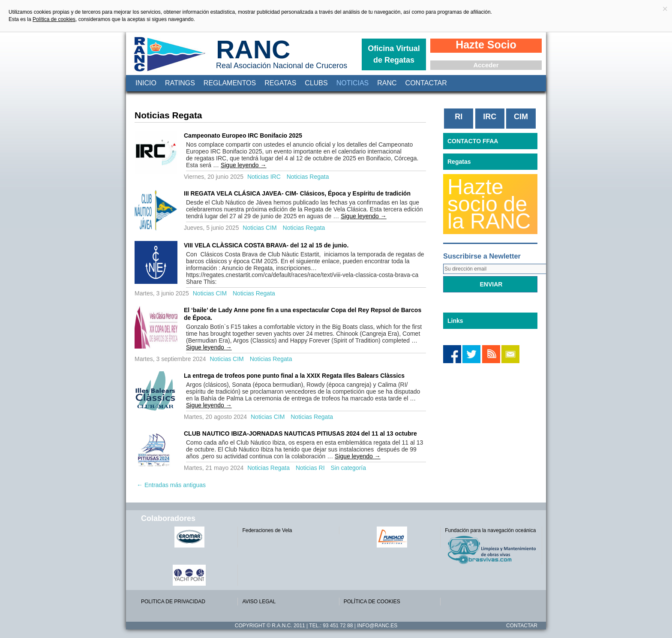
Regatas (280, 83)
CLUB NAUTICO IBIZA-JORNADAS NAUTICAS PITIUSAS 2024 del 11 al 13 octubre (300, 433)
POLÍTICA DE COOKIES (372, 602)
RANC (253, 50)
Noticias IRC (264, 177)
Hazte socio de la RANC (489, 204)
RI (459, 117)
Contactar (426, 83)
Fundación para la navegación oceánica (490, 530)
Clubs (316, 83)
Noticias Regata (308, 177)
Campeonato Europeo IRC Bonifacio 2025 (243, 135)
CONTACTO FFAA (473, 141)
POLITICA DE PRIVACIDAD (173, 602)
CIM (521, 117)
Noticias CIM (259, 228)
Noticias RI (310, 468)
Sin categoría (348, 468)
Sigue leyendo (244, 165)
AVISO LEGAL (259, 602)
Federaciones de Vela (267, 530)
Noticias (353, 83)
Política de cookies (54, 19)
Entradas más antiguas (171, 485)
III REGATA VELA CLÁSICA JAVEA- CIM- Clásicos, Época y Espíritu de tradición (297, 193)
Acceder (486, 65)
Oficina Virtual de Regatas (394, 54)
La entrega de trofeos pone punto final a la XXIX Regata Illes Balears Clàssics (294, 376)
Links (455, 321)
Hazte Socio (486, 45)
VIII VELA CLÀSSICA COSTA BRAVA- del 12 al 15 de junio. (266, 245)
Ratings (180, 83)
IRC (490, 117)
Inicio (146, 83)
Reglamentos (230, 83)
